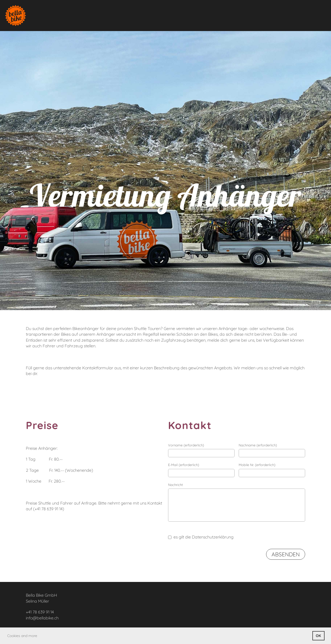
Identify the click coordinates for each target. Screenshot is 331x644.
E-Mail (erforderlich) (184, 465)
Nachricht (175, 485)
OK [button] (318, 636)
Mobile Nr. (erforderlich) (257, 465)
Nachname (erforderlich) (258, 445)
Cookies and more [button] (22, 636)
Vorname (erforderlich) (186, 445)
